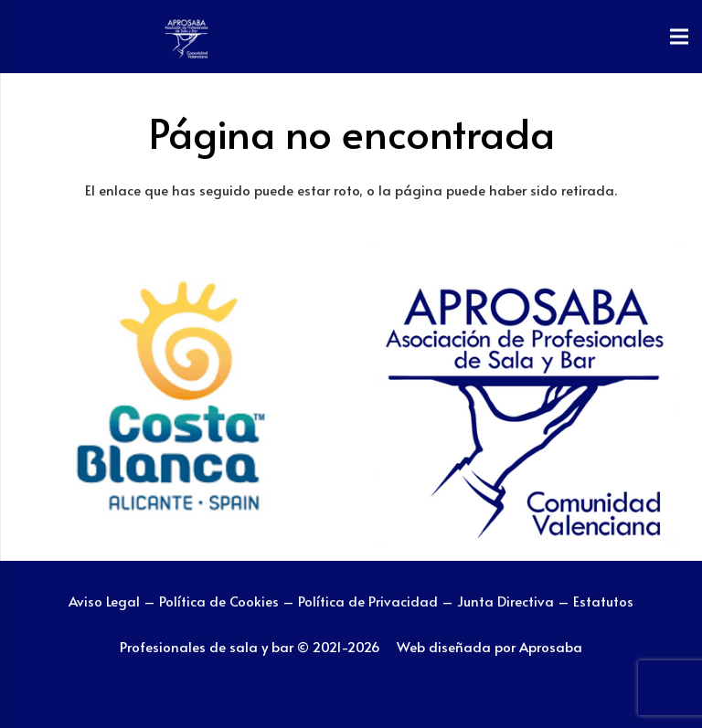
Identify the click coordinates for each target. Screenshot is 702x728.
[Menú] (679, 37)
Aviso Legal (104, 601)
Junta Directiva (507, 601)
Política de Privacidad (370, 601)
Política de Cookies (219, 601)
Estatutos (603, 601)
